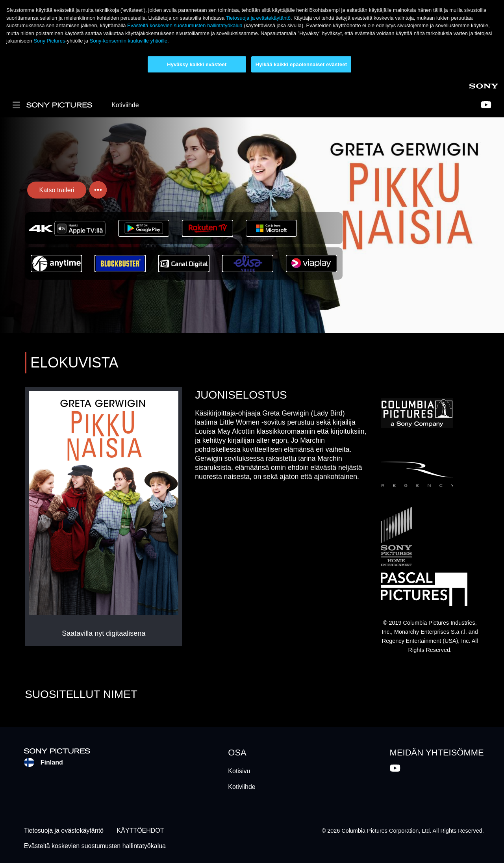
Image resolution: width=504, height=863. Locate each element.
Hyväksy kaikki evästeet (197, 64)
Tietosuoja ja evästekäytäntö (258, 18)
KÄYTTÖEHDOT (141, 831)
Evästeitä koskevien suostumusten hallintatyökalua (185, 25)
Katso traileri (57, 190)
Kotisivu (239, 771)
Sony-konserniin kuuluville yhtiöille (129, 41)
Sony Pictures (49, 41)
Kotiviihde (125, 105)
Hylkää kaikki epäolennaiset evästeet (301, 64)
